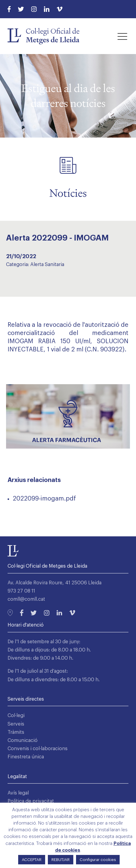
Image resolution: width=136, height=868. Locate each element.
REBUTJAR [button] (61, 860)
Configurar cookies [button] (98, 860)
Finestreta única (26, 757)
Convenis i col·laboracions (38, 749)
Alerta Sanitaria (47, 265)
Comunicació (23, 740)
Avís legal (18, 793)
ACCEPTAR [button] (32, 860)
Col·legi (16, 716)
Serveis (16, 724)
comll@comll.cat (26, 599)
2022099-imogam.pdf (44, 499)
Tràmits (16, 732)
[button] (122, 36)
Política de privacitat (31, 801)
